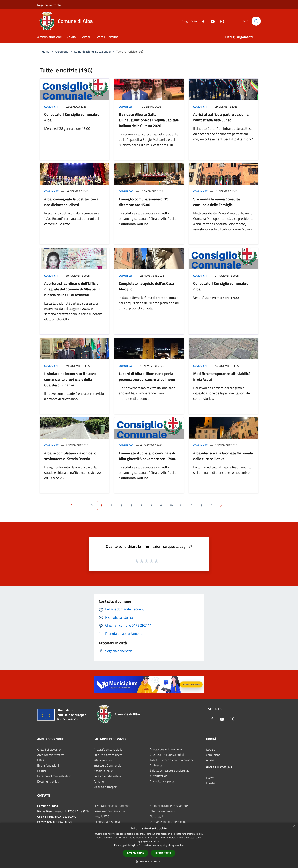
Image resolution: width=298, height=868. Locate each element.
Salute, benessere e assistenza (170, 771)
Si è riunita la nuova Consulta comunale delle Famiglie (217, 202)
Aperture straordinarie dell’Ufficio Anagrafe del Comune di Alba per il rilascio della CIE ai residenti (72, 289)
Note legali (157, 816)
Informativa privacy (162, 811)
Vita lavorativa (103, 760)
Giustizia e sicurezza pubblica (169, 755)
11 (181, 505)
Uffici (41, 760)
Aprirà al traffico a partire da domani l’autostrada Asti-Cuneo (222, 117)
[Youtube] (211, 21)
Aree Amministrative (51, 755)
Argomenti (62, 51)
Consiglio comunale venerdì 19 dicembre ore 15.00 (144, 202)
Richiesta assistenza (107, 822)
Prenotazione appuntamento (112, 806)
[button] (149, 862)
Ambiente (156, 765)
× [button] (294, 827)
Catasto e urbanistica (107, 776)
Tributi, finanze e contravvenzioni (171, 760)
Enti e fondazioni (48, 765)
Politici (42, 771)
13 (201, 505)
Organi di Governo (49, 749)
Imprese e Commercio (107, 765)
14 (211, 505)
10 (171, 505)
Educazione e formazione (166, 749)
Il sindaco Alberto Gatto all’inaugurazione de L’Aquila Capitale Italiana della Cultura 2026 (149, 120)
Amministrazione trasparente (169, 806)
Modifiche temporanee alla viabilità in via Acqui (222, 376)
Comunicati (52, 106)
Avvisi (210, 760)
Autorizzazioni (159, 776)
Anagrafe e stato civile (108, 749)
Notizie (211, 749)
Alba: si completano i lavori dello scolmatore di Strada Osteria (70, 456)
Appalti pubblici (103, 771)
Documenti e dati (48, 781)
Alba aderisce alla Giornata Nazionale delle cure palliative (223, 456)
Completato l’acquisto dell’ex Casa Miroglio (146, 286)
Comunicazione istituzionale (92, 51)
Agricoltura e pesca (162, 781)
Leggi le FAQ (101, 816)
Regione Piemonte (49, 5)
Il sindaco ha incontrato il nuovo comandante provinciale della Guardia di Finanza (70, 379)
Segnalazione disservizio (109, 811)
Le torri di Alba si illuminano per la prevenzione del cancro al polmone (147, 376)
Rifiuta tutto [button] (163, 853)
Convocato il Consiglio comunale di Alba (72, 117)
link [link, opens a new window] (182, 845)
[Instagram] (221, 21)
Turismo (99, 781)
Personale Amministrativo (54, 776)
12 (191, 505)
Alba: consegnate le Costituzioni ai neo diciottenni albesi (72, 202)
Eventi (210, 778)
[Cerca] (256, 21)
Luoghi (210, 783)
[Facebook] (202, 21)
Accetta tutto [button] (135, 853)
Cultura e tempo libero (108, 755)
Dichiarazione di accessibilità (168, 822)
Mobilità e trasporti (106, 787)
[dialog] (149, 845)
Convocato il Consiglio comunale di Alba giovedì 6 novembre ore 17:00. (147, 456)
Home (46, 51)
